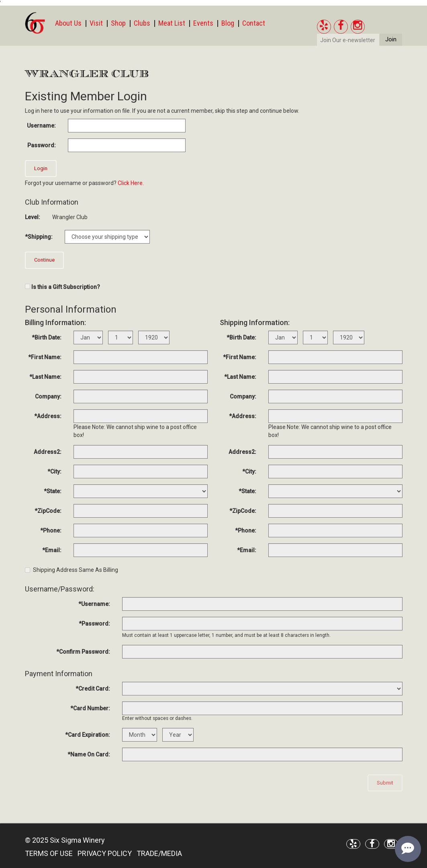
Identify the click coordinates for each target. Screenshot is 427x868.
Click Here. (131, 183)
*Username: (94, 604)
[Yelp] (324, 27)
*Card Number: (90, 708)
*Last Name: (45, 377)
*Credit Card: (93, 689)
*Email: (52, 550)
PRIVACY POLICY (105, 853)
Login (41, 168)
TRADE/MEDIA (159, 853)
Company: (48, 396)
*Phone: (51, 531)
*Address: (48, 416)
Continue (44, 260)
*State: (53, 491)
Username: (41, 126)
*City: (54, 472)
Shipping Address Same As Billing (72, 570)
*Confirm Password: (83, 652)
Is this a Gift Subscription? (66, 287)
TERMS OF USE (49, 853)
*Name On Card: (89, 754)
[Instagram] (358, 27)
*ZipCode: (48, 511)
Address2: (48, 452)
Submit (385, 783)
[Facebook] (341, 27)
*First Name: (45, 357)
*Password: (94, 624)
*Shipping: (39, 237)
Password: (42, 145)
